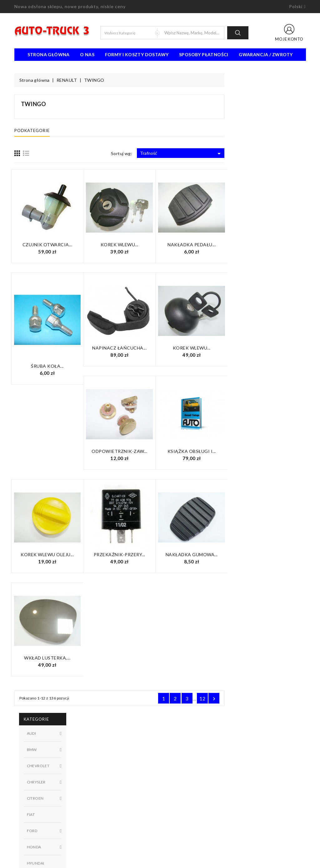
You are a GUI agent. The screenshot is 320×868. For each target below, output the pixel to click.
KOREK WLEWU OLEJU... (128, 554)
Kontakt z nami (179, 778)
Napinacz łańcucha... (201, 348)
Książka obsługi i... (273, 451)
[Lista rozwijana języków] (297, 7)
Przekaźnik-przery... (201, 554)
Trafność (263, 154)
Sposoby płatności (204, 54)
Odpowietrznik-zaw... (201, 451)
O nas (87, 54)
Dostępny (52, 323)
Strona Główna (49, 54)
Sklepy (171, 797)
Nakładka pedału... (273, 245)
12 (284, 699)
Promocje (99, 759)
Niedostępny (52, 334)
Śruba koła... (129, 366)
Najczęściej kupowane (110, 778)
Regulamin (175, 759)
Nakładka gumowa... (273, 554)
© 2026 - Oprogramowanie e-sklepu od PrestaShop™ (160, 861)
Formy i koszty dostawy (137, 54)
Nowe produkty (105, 768)
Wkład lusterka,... (128, 658)
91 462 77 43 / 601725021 (49, 830)
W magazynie (52, 344)
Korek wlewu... (201, 245)
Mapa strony (177, 787)
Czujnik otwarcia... (129, 245)
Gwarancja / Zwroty (266, 54)
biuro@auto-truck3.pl (43, 840)
